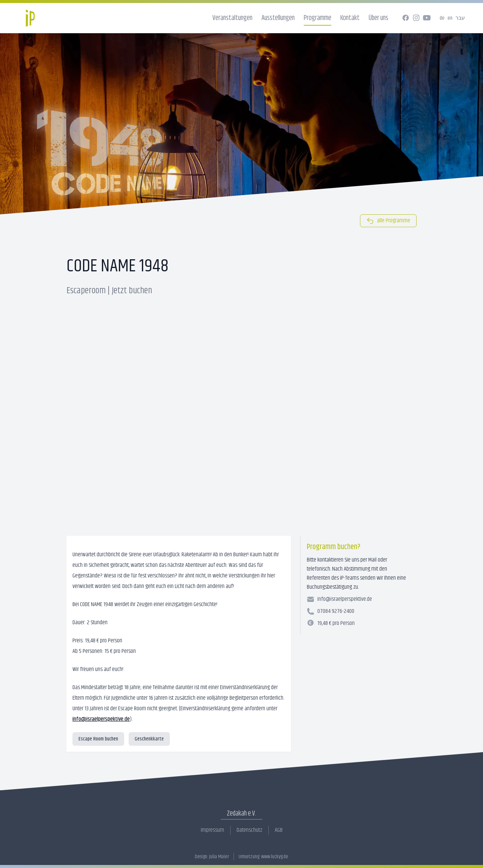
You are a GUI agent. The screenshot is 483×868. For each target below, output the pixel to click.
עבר (460, 18)
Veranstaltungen (232, 18)
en (450, 18)
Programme (318, 18)
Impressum (212, 830)
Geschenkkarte (149, 739)
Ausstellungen (278, 18)
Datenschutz (249, 830)
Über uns (378, 18)
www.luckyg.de (275, 857)
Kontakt (350, 18)
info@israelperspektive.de (101, 719)
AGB (279, 830)
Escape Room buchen (98, 739)
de (442, 18)
